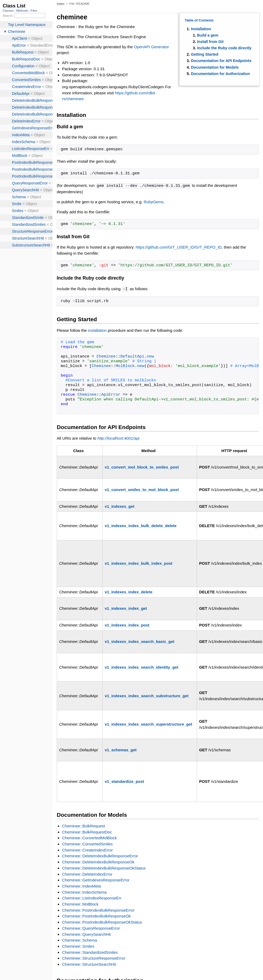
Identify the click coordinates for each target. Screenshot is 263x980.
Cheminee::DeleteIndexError (87, 874)
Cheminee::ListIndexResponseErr (92, 897)
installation (97, 330)
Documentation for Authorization (220, 74)
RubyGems (154, 202)
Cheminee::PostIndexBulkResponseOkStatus (102, 922)
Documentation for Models (215, 67)
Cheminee (106, 356)
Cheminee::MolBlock (80, 904)
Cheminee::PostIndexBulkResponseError (98, 910)
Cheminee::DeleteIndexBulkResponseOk (98, 861)
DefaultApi (132, 356)
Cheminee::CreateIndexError (87, 849)
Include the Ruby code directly (224, 48)
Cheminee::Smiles (78, 946)
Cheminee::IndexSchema (84, 892)
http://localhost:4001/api (118, 438)
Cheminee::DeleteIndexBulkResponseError (100, 855)
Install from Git (210, 42)
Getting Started (205, 54)
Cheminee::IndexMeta (82, 886)
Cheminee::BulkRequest (84, 825)
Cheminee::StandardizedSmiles (90, 952)
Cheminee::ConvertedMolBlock (89, 837)
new (150, 356)
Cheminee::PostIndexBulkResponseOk (96, 915)
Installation (201, 29)
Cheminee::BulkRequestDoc (87, 831)
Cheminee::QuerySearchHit (86, 934)
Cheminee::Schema (80, 940)
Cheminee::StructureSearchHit (89, 964)
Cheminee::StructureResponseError (94, 958)
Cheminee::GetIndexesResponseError (96, 879)
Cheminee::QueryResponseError (91, 928)
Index (61, 4)
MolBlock (125, 366)
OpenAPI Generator (152, 47)
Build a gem (208, 35)
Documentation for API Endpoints (221, 61)
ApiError (111, 394)
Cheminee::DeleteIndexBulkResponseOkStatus (104, 868)
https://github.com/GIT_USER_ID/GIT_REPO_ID (179, 247)
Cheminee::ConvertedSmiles (87, 843)
